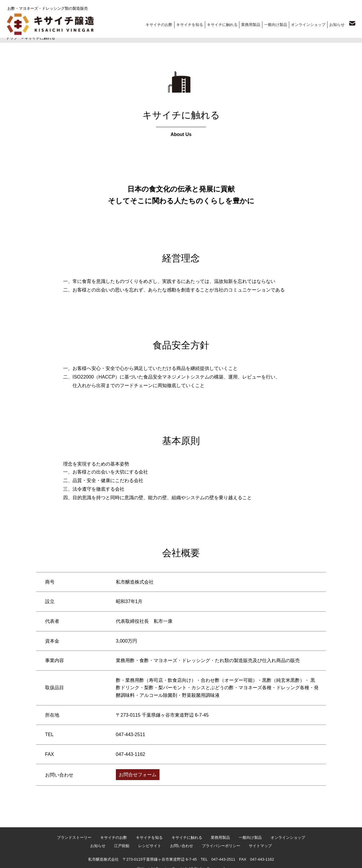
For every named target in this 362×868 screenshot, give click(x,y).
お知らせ (336, 23)
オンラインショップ (307, 23)
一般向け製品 (274, 23)
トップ (12, 38)
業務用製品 (248, 23)
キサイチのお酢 (154, 23)
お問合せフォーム (138, 774)
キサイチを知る (186, 23)
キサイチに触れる (219, 23)
